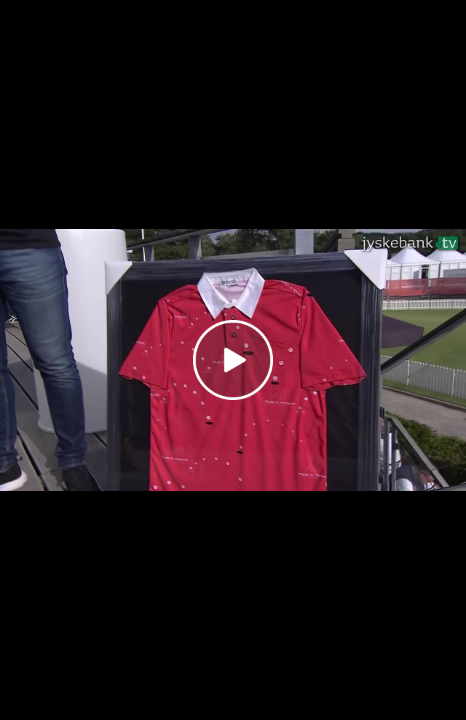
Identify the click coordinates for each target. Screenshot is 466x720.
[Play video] (233, 360)
